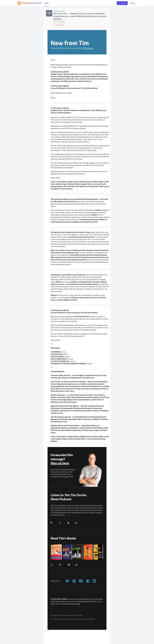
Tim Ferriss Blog (59, 11)
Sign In (133, 3)
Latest (46, 3)
